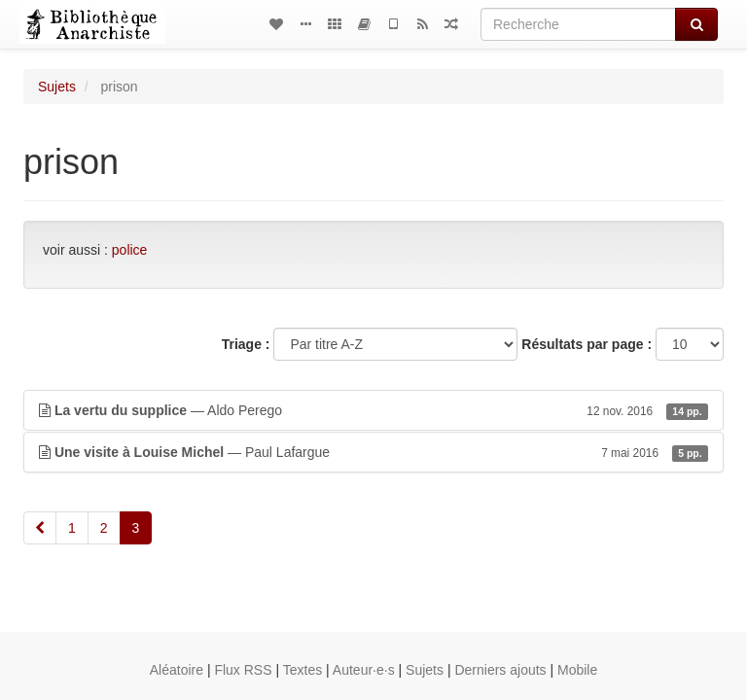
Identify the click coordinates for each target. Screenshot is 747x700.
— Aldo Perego (373, 410)
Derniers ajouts (500, 670)
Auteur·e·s (364, 670)
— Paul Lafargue (373, 452)
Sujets (57, 87)
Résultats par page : (587, 344)
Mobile (577, 670)
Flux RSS (243, 670)
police (130, 250)
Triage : (246, 344)
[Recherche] (578, 24)
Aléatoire (177, 670)
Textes (302, 670)
